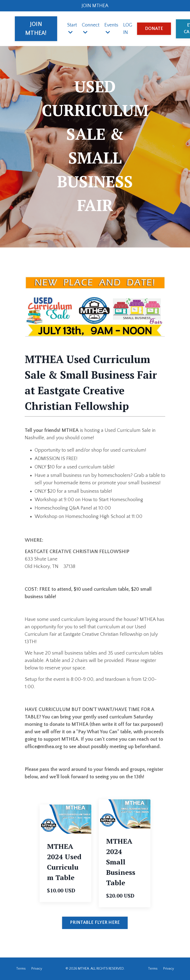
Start (72, 29)
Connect (91, 29)
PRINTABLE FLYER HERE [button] (95, 923)
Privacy (37, 969)
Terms (21, 969)
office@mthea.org (43, 747)
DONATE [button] (154, 29)
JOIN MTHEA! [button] (36, 29)
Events (111, 29)
